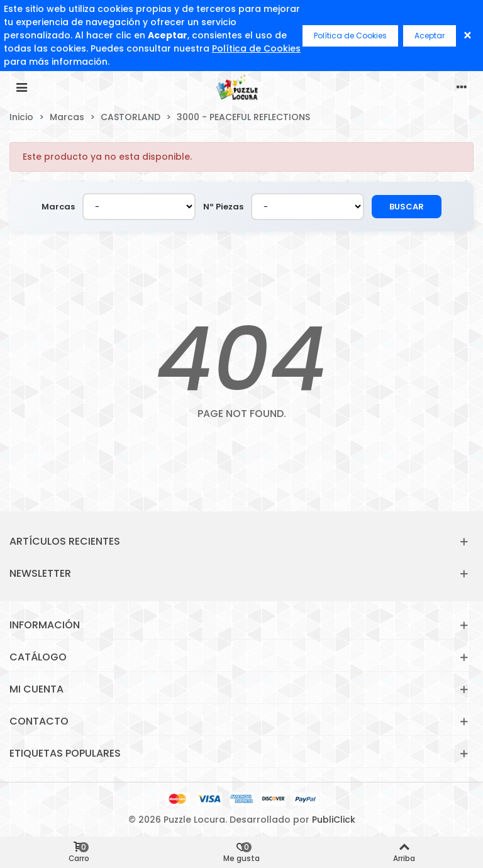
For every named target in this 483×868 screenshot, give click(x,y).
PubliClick (334, 820)
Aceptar (430, 36)
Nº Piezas (223, 207)
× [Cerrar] (468, 36)
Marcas (58, 207)
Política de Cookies (256, 48)
